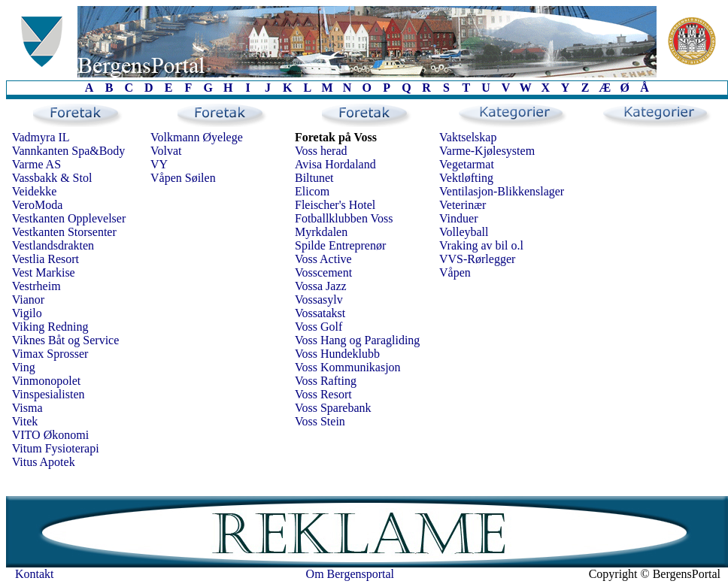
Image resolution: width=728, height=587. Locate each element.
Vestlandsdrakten (53, 245)
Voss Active (323, 259)
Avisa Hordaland (335, 164)
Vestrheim (36, 286)
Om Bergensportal (350, 574)
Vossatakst (320, 313)
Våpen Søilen (183, 178)
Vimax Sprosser (50, 354)
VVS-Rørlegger (477, 259)
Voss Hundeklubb (337, 354)
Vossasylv (319, 300)
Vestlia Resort (45, 259)
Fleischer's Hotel (335, 205)
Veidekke (35, 191)
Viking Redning (50, 327)
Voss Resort (323, 394)
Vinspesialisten (49, 394)
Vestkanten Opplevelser (69, 218)
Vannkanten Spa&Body (69, 151)
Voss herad (321, 151)
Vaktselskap (468, 137)
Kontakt (35, 574)
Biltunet (314, 178)
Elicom (312, 191)
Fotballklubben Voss (344, 218)
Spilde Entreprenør (340, 245)
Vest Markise (44, 272)
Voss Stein (320, 421)
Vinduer (458, 218)
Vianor (28, 300)
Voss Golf (318, 327)
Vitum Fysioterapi (56, 448)
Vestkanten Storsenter (64, 232)
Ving (24, 367)
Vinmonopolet (46, 381)
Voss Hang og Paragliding (357, 340)
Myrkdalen (321, 232)
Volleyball (464, 232)
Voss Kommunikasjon (348, 367)
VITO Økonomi (50, 435)
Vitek (25, 421)
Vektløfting (466, 178)
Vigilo (27, 313)
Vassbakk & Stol (52, 178)
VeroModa (38, 205)
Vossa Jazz (321, 286)
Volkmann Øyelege (197, 137)
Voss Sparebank (333, 408)
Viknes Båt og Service (66, 340)
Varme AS (36, 164)
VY (159, 164)
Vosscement (323, 272)
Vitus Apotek (44, 462)
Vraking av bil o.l (481, 245)
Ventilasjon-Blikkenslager (502, 191)
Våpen (455, 272)
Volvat (166, 151)
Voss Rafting (326, 381)
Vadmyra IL (41, 137)
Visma (27, 408)
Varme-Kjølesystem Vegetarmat (487, 157)
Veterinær (463, 205)
